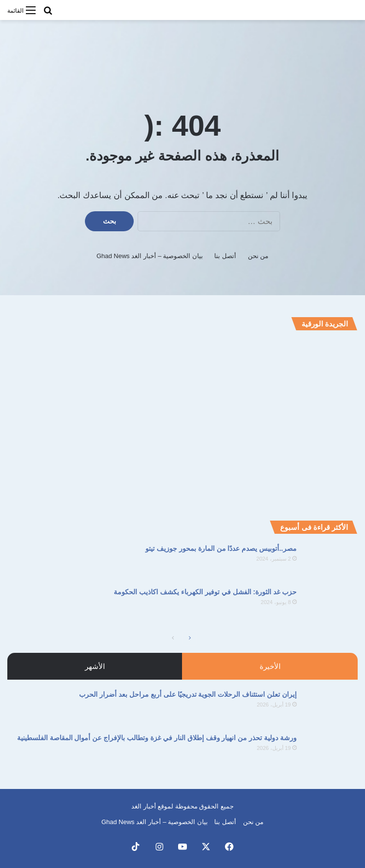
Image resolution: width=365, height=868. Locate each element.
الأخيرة (270, 666)
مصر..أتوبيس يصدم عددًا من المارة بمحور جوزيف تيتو (221, 548)
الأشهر (95, 666)
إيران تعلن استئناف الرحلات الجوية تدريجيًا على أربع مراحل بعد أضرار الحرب (188, 694)
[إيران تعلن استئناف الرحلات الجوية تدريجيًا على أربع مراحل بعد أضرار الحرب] (331, 708)
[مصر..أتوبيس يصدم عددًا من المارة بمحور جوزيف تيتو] (331, 562)
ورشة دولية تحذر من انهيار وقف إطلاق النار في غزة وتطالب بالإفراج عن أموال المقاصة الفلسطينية (157, 738)
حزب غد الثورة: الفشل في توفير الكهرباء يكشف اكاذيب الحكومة (205, 592)
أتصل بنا (225, 256)
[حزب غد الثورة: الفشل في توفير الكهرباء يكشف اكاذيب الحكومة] (331, 605)
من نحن (258, 256)
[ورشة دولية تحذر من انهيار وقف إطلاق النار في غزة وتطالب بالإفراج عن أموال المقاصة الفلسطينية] (331, 751)
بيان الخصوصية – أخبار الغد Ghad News (150, 256)
